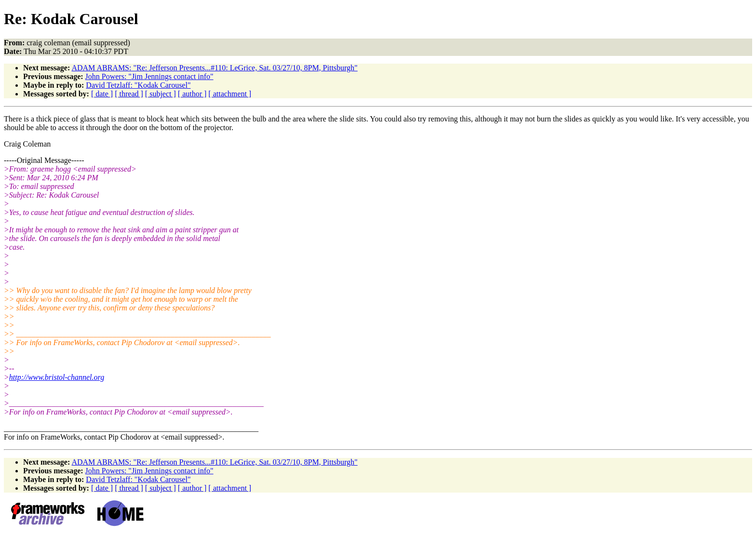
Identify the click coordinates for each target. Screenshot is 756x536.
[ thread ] (129, 94)
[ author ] (192, 94)
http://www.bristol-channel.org (57, 377)
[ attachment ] (230, 94)
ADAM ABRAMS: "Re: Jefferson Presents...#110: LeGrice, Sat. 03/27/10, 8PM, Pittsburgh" (214, 68)
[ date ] (102, 94)
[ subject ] (161, 94)
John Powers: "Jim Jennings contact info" (149, 76)
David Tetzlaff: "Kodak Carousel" (138, 85)
